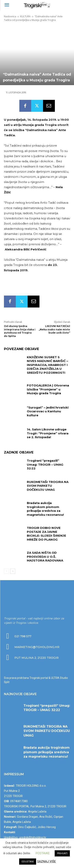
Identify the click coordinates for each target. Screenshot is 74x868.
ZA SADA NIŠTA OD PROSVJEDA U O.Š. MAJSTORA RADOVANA (45, 557)
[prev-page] (6, 571)
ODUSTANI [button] (28, 862)
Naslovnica (10, 16)
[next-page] (13, 571)
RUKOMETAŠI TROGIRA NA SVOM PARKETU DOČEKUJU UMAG (48, 486)
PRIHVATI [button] (62, 853)
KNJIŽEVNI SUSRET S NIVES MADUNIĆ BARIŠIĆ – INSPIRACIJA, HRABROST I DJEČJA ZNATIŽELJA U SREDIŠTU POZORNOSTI (47, 365)
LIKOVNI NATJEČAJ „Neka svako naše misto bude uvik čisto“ (54, 329)
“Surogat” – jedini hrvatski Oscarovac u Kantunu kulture (48, 411)
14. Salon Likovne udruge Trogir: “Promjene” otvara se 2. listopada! (48, 433)
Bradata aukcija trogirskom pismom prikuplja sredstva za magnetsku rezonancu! (45, 509)
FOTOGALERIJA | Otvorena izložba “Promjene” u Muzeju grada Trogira (48, 389)
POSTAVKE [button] (43, 853)
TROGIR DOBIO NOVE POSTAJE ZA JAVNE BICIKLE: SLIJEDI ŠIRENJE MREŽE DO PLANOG (46, 534)
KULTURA (25, 16)
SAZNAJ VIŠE (46, 861)
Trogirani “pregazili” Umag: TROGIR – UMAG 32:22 (45, 464)
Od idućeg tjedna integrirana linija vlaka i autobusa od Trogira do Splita (20, 331)
